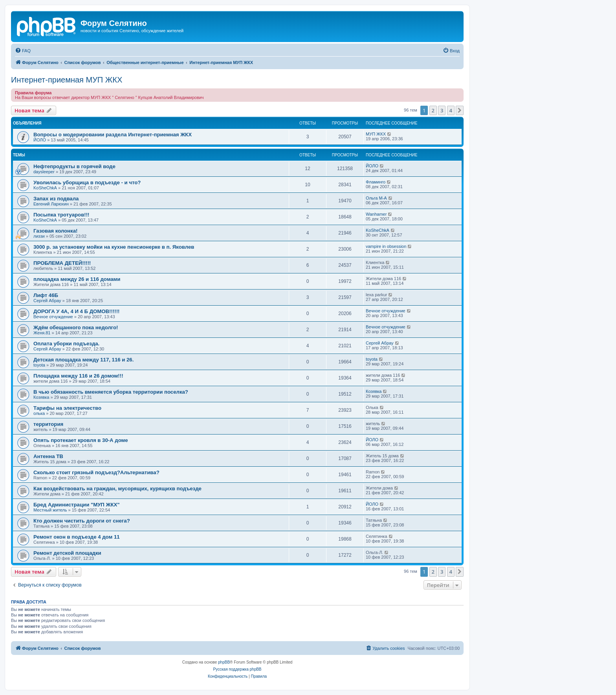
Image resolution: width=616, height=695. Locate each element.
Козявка (41, 397)
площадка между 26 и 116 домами (77, 279)
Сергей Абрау (47, 301)
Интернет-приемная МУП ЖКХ (67, 80)
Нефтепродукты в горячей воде (74, 166)
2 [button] (433, 110)
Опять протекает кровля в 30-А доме (81, 440)
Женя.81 (42, 333)
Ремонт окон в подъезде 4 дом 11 (77, 537)
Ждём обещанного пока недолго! (76, 327)
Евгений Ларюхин (51, 204)
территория (48, 424)
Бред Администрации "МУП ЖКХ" (77, 505)
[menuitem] (23, 51)
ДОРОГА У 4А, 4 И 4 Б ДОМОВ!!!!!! (76, 311)
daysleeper (44, 172)
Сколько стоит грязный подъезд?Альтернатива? (96, 472)
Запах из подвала (56, 199)
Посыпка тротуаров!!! (61, 215)
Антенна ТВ (48, 456)
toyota (39, 365)
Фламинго (376, 182)
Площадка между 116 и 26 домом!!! (78, 376)
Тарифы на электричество (67, 408)
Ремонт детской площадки (67, 553)
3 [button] (442, 110)
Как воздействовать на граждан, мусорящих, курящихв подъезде (117, 489)
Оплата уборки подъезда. (66, 344)
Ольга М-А (376, 198)
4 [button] (451, 110)
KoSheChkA (45, 188)
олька (39, 413)
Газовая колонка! (55, 231)
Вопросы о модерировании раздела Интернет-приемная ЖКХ (113, 135)
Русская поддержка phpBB (237, 669)
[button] (460, 110)
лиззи (39, 236)
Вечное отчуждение (53, 317)
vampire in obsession (386, 246)
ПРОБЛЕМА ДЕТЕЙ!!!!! (62, 263)
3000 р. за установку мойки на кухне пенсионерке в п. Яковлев (114, 247)
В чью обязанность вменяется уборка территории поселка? (111, 392)
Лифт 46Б (46, 295)
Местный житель (50, 510)
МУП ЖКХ (376, 134)
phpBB (224, 662)
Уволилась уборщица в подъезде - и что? (87, 182)
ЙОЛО (40, 140)
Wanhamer (376, 214)
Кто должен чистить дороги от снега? (82, 521)
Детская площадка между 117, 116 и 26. (83, 360)
